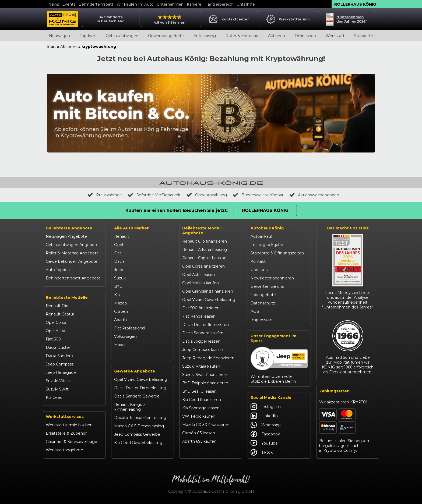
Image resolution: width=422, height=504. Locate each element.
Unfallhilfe (246, 4)
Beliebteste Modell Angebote (202, 230)
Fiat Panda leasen (199, 316)
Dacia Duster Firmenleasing (140, 388)
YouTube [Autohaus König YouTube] (264, 443)
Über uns (259, 270)
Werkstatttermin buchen (69, 425)
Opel (119, 245)
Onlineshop (305, 36)
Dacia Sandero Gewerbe (137, 396)
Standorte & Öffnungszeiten (277, 253)
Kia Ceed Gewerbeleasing (138, 443)
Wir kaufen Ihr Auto (135, 4)
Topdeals (88, 36)
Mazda (120, 303)
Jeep (119, 270)
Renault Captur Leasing (204, 258)
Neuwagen (59, 36)
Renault (122, 236)
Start (51, 47)
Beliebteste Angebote (69, 228)
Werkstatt (335, 36)
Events (69, 4)
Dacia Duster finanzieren (205, 325)
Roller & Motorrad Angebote (72, 253)
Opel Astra (55, 331)
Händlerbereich (219, 4)
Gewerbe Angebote (135, 371)
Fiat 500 (53, 339)
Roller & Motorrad (242, 36)
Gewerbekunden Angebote (72, 261)
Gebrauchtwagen (122, 36)
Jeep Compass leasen (203, 350)
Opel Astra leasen (198, 275)
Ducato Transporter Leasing (140, 418)
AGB (255, 311)
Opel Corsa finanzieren (203, 266)
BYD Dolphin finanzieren (205, 383)
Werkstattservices (65, 417)
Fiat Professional (130, 328)
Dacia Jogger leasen (201, 341)
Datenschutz (263, 303)
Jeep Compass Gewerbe (137, 434)
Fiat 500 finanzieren (201, 308)
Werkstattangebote (64, 450)
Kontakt (258, 261)
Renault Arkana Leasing (205, 250)
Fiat (118, 253)
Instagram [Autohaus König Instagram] (266, 407)
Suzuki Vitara (58, 381)
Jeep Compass (60, 364)
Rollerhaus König (355, 4)
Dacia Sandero (59, 356)
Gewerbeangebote (166, 36)
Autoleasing (205, 36)
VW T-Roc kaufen (199, 416)
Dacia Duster (58, 347)
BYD (118, 286)
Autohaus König (267, 228)
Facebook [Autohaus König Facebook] (265, 434)
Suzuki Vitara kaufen (201, 366)
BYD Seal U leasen (199, 391)
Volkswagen (125, 336)
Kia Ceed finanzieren (202, 400)
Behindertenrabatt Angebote (73, 278)
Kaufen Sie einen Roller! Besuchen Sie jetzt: (177, 210)
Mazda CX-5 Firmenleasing (139, 426)
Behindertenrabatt (96, 4)
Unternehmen (170, 4)
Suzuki (120, 278)
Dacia (119, 261)
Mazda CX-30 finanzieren (206, 425)
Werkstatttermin (288, 19)
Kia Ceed (54, 397)
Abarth (120, 320)
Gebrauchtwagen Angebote (72, 245)
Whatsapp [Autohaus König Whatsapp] (266, 425)
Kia (117, 295)
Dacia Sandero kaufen (203, 333)
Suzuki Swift (57, 389)
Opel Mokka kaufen (201, 283)
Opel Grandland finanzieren (208, 291)
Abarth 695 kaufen (199, 441)
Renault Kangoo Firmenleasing (129, 407)
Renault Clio (57, 306)
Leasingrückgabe (267, 245)
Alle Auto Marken (132, 228)
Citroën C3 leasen (199, 433)
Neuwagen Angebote (66, 236)
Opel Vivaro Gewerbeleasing (141, 379)
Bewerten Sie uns (267, 286)
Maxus (120, 345)
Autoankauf (261, 236)
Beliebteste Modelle (67, 297)
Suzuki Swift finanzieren (205, 375)
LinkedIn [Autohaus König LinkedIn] (264, 416)
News (54, 4)
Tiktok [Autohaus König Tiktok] (262, 452)
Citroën (121, 311)
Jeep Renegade (61, 372)
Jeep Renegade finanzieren (208, 358)
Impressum (261, 320)
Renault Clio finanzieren (205, 241)
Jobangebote (263, 295)
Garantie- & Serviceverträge (71, 442)
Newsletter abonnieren (272, 278)
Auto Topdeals (59, 270)
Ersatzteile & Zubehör (66, 433)
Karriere (194, 4)
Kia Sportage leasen (201, 408)
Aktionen (277, 36)
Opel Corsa (56, 322)
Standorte (364, 36)
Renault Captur (60, 314)
